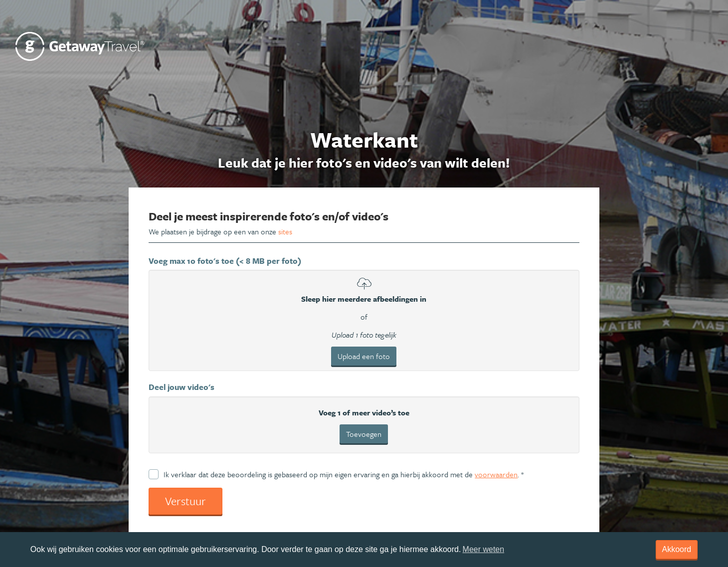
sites (285, 231)
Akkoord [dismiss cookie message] (677, 549)
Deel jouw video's (182, 387)
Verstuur (185, 501)
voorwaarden (496, 474)
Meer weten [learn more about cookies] (484, 549)
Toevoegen (364, 434)
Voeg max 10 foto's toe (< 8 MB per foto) (225, 261)
